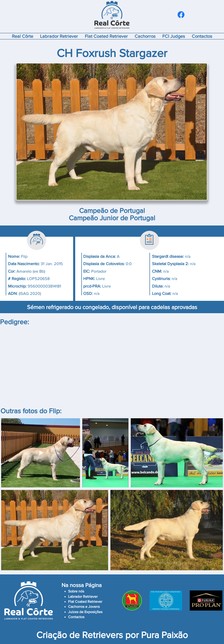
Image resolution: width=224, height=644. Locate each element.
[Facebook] (181, 15)
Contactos (76, 617)
